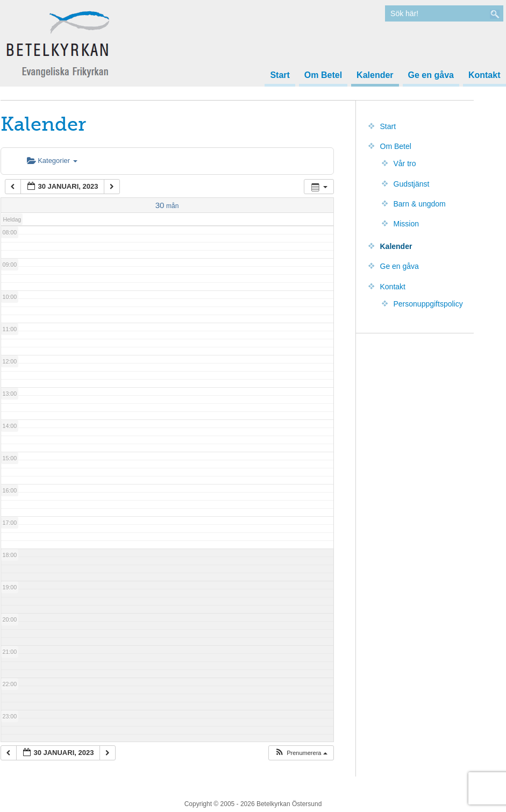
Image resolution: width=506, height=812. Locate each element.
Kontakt (484, 75)
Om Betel (323, 75)
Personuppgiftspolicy (428, 304)
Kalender (375, 75)
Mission (406, 224)
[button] (301, 753)
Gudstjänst (412, 184)
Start (280, 75)
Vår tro (405, 163)
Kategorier (52, 161)
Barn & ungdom (420, 204)
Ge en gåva (431, 75)
